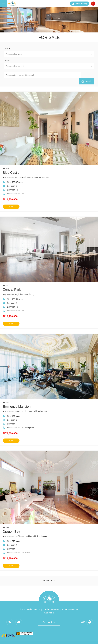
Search (86, 75)
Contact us (49, 616)
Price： (8, 60)
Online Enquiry (79, 4)
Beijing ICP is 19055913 (78, 639)
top (86, 616)
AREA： (9, 48)
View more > (49, 574)
